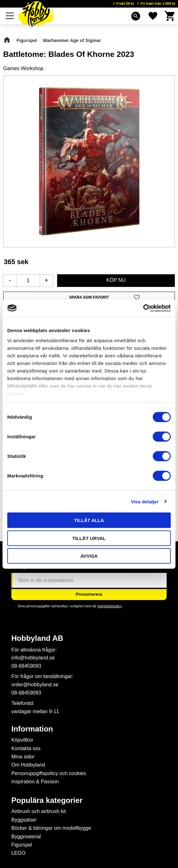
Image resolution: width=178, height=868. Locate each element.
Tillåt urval (89, 538)
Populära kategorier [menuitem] (47, 800)
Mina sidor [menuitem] (23, 757)
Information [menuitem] (32, 729)
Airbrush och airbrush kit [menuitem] (39, 811)
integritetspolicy (110, 606)
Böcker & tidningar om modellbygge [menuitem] (51, 828)
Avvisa (89, 556)
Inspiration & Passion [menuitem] (35, 782)
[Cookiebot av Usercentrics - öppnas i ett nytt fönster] (143, 308)
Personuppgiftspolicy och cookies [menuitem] (49, 773)
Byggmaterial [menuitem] (26, 837)
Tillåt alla (89, 520)
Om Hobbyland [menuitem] (28, 765)
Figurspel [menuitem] (22, 845)
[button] (89, 298)
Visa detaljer (145, 501)
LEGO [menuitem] (18, 853)
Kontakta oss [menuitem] (26, 748)
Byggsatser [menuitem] (24, 820)
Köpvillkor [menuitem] (22, 740)
